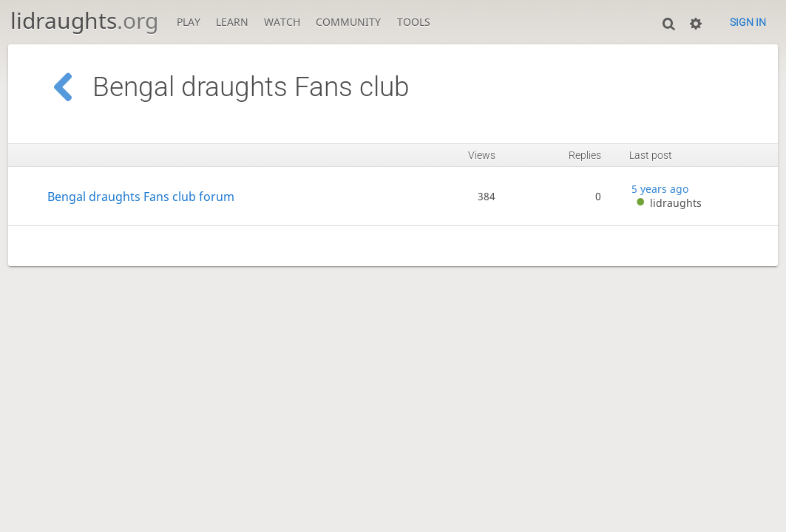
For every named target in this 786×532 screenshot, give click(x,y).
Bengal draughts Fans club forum (141, 196)
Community (348, 22)
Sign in (748, 22)
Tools (414, 22)
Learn (232, 22)
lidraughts (84, 20)
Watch (282, 22)
